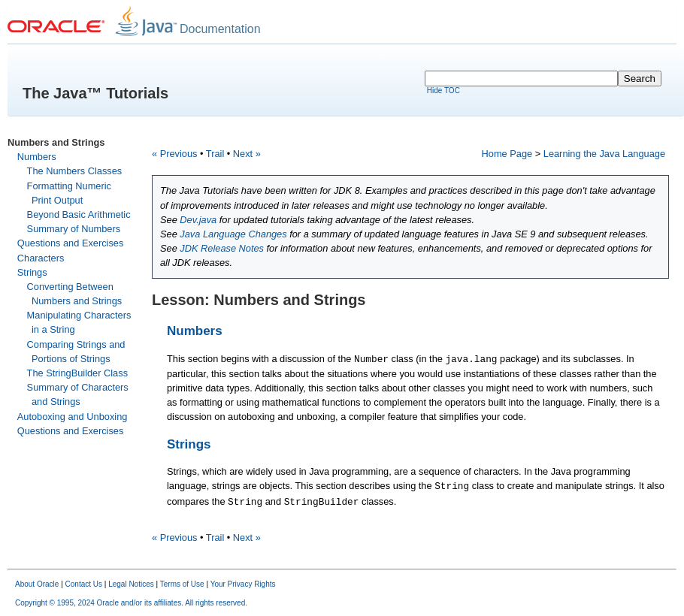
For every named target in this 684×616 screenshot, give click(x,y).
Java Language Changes (233, 234)
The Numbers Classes (75, 171)
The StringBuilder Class (77, 373)
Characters (41, 258)
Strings (32, 272)
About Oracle (37, 584)
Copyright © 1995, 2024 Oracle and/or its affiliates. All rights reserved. (131, 603)
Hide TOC (443, 91)
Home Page (507, 154)
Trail (215, 154)
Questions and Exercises (71, 243)
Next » (247, 154)
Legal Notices (131, 584)
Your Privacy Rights (243, 584)
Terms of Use (182, 584)
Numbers (37, 157)
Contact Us (84, 584)
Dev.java (198, 220)
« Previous (174, 154)
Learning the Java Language (604, 154)
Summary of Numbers (74, 229)
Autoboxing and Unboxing (73, 417)
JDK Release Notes (222, 248)
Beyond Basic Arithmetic (79, 214)
